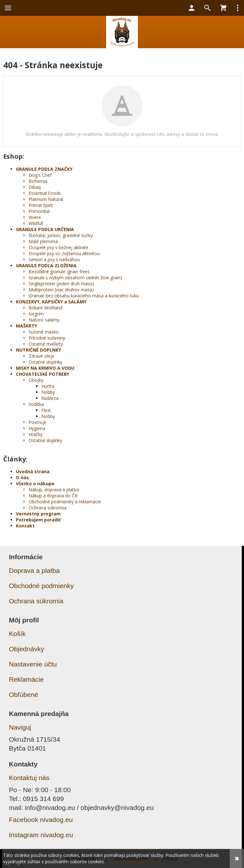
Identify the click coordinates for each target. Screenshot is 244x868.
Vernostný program (38, 514)
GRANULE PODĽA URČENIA (45, 229)
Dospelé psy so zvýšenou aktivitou (64, 253)
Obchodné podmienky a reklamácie (65, 502)
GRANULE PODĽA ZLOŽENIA (46, 265)
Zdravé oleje (41, 356)
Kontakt (25, 526)
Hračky (36, 434)
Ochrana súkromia (47, 508)
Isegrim (36, 314)
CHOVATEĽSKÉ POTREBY (43, 374)
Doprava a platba (34, 570)
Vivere (35, 217)
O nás (22, 477)
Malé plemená (43, 241)
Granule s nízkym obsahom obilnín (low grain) (75, 278)
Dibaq (35, 187)
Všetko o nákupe (35, 484)
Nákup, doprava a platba (54, 490)
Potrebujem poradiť (38, 520)
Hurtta (48, 386)
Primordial (39, 211)
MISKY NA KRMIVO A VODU (45, 368)
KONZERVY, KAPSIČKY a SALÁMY (51, 302)
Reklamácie (26, 679)
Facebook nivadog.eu (41, 820)
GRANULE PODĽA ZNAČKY (44, 169)
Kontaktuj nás (29, 778)
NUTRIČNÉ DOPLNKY (38, 350)
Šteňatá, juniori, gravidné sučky (61, 235)
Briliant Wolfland (45, 308)
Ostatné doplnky (45, 362)
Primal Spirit (41, 205)
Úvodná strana (33, 471)
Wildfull (36, 223)
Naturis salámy (44, 320)
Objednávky (27, 649)
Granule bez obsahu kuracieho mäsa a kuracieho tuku (84, 296)
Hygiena (37, 428)
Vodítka (36, 404)
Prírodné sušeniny (47, 338)
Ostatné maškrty (46, 344)
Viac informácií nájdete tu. (133, 861)
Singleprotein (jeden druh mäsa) (61, 284)
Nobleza (50, 398)
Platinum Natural (46, 199)
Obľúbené (24, 695)
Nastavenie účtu (33, 664)
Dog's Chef (40, 175)
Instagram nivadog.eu (41, 835)
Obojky (36, 380)
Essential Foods (45, 193)
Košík (17, 634)
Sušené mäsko (44, 332)
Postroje (37, 422)
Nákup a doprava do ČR (53, 496)
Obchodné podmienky (41, 586)
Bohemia (38, 181)
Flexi (46, 410)
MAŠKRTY (27, 326)
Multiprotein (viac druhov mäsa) (61, 290)
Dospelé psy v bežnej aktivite (58, 247)
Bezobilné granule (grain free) (59, 272)
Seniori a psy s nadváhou (54, 259)
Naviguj (20, 727)
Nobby (48, 392)
